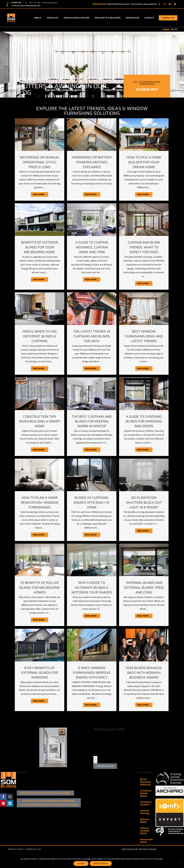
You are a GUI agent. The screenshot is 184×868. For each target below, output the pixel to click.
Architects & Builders (107, 18)
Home (166, 29)
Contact (149, 18)
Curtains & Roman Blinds (146, 809)
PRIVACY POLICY (101, 863)
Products (53, 18)
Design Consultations (76, 18)
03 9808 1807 (147, 89)
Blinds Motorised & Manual (146, 797)
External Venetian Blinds (145, 846)
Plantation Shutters (146, 819)
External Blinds (145, 836)
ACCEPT (81, 863)
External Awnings (145, 827)
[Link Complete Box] (40, 159)
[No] (181, 862)
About (38, 18)
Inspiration (132, 18)
